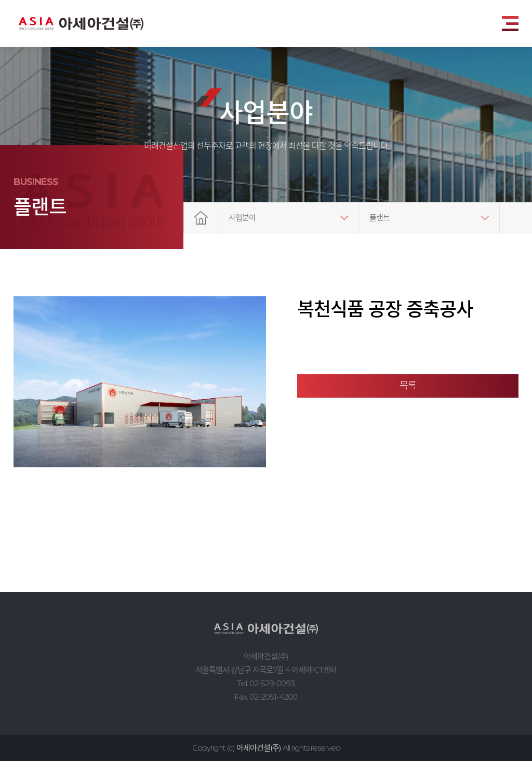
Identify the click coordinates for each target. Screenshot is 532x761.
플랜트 (380, 218)
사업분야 (242, 218)
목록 (408, 386)
